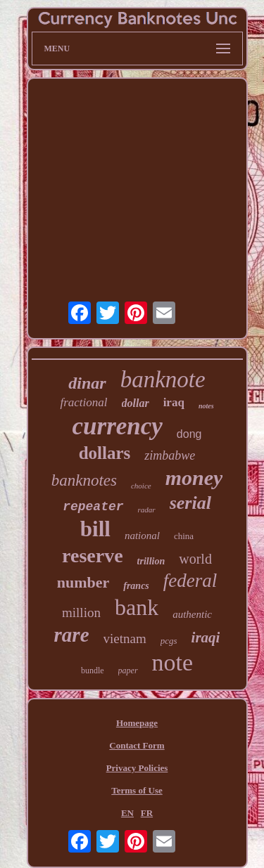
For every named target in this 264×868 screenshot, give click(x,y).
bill (95, 529)
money (194, 478)
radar (147, 510)
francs (136, 586)
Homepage (137, 723)
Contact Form (137, 745)
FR (147, 813)
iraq (174, 402)
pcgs (169, 641)
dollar (136, 403)
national (142, 536)
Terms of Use (137, 790)
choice (141, 486)
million (81, 613)
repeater (93, 507)
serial (190, 503)
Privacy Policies (137, 768)
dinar (87, 383)
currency (118, 426)
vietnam (125, 639)
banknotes (84, 480)
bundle (93, 671)
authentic (192, 614)
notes (206, 406)
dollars (105, 453)
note (173, 662)
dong (189, 434)
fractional (83, 402)
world (195, 559)
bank (137, 607)
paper (128, 671)
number (83, 582)
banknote (163, 380)
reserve (93, 556)
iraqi (206, 637)
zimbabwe (170, 455)
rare (72, 635)
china (184, 536)
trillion (151, 561)
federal (190, 581)
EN (127, 813)
